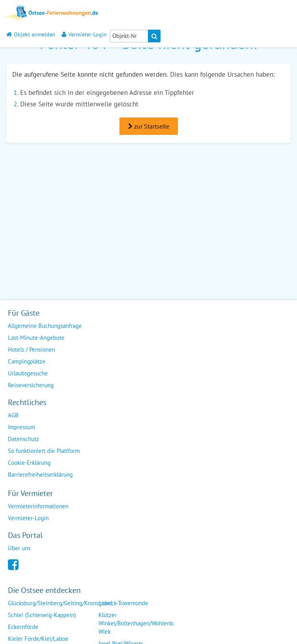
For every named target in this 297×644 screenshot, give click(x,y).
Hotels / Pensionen (31, 349)
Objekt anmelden (31, 34)
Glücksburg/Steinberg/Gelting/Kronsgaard (60, 603)
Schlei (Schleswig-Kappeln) (42, 615)
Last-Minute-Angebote (36, 338)
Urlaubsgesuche (28, 373)
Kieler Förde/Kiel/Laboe (38, 639)
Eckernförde (23, 627)
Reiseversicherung (31, 385)
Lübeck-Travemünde (123, 603)
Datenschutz (24, 439)
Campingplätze (27, 361)
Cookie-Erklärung (29, 463)
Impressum (22, 427)
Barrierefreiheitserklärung (40, 474)
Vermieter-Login (84, 34)
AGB (13, 415)
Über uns (19, 548)
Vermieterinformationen (38, 506)
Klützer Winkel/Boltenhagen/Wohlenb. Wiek (136, 623)
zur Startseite (149, 126)
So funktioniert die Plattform (44, 451)
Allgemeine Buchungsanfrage (45, 326)
